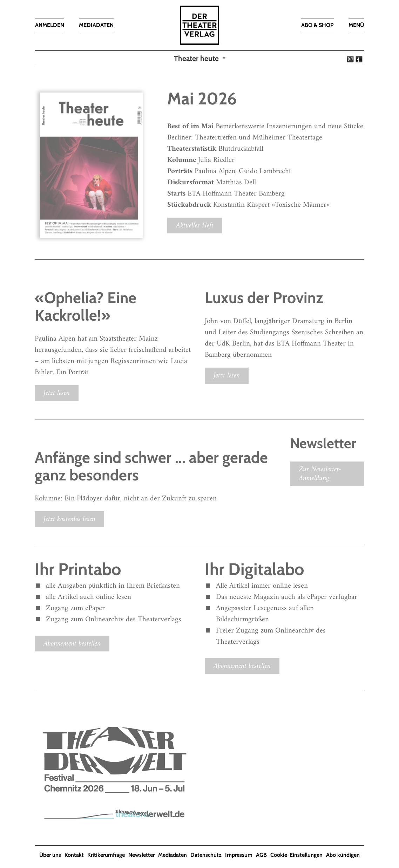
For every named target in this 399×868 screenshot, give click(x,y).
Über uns (50, 855)
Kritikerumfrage (106, 855)
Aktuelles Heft (195, 225)
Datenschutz (206, 855)
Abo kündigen (343, 855)
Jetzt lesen (57, 393)
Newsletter (141, 855)
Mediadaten (173, 855)
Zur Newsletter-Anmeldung (320, 474)
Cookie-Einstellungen (296, 855)
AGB (261, 855)
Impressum (239, 855)
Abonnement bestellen (72, 644)
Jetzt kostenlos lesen (69, 519)
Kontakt (74, 855)
